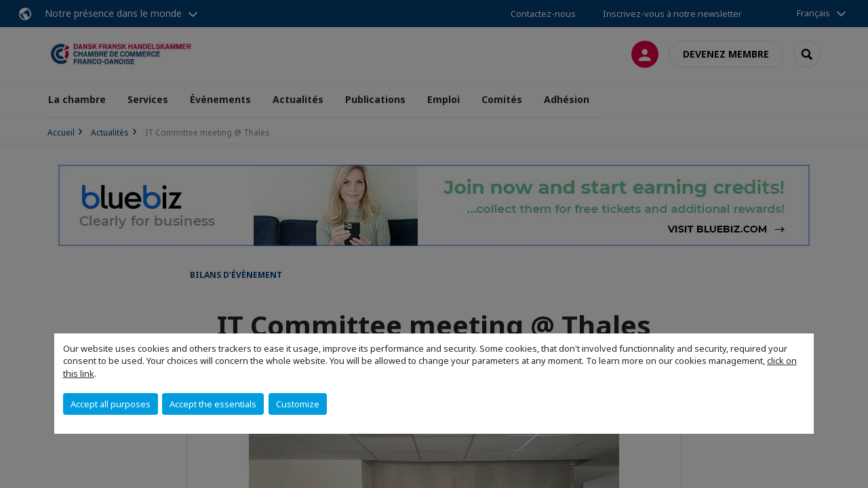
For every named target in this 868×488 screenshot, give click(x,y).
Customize (298, 404)
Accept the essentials (213, 404)
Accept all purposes (111, 404)
